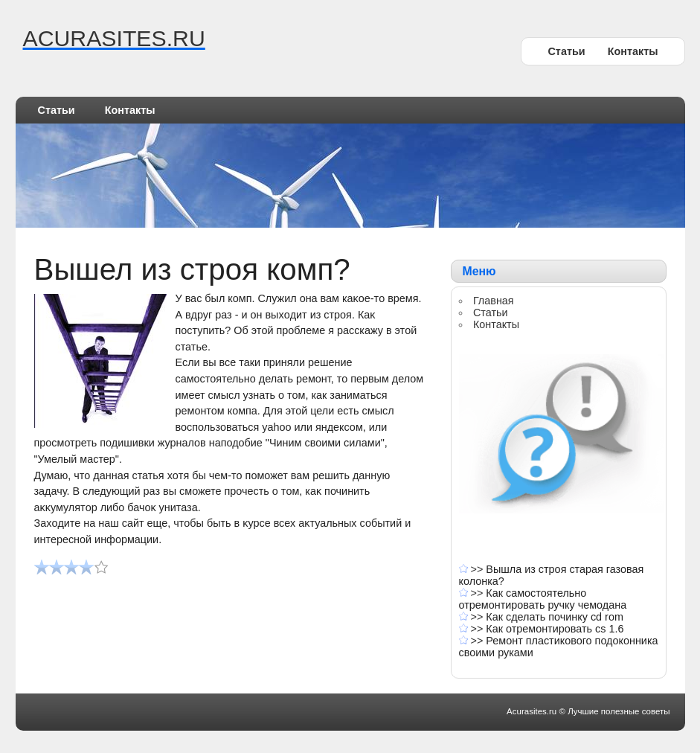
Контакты (633, 51)
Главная (494, 301)
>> (479, 569)
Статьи (566, 51)
